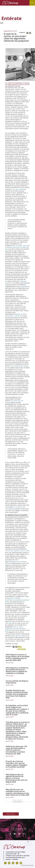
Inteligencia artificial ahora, (17, 601)
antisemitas (24, 286)
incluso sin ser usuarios (19, 636)
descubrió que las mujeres (14, 402)
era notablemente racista (19, 366)
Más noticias (18, 801)
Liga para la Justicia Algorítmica (13, 599)
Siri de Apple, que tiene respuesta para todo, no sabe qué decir (17, 247)
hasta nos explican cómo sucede (18, 551)
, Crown (16, 315)
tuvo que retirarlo (18, 189)
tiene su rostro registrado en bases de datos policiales (15, 629)
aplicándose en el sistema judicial (16, 562)
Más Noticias (11, 814)
